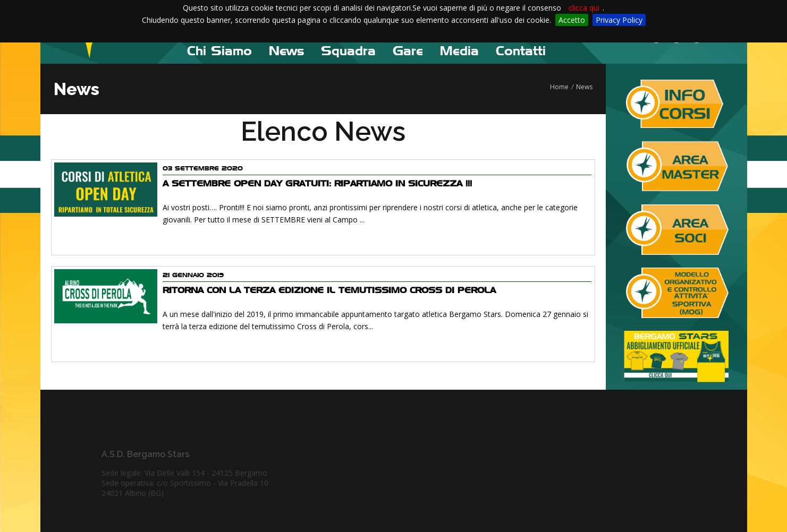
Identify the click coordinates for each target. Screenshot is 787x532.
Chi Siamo (219, 51)
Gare (408, 51)
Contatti (521, 51)
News (286, 51)
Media (459, 51)
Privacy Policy (619, 20)
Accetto (572, 20)
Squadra (348, 51)
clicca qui (584, 8)
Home (559, 87)
